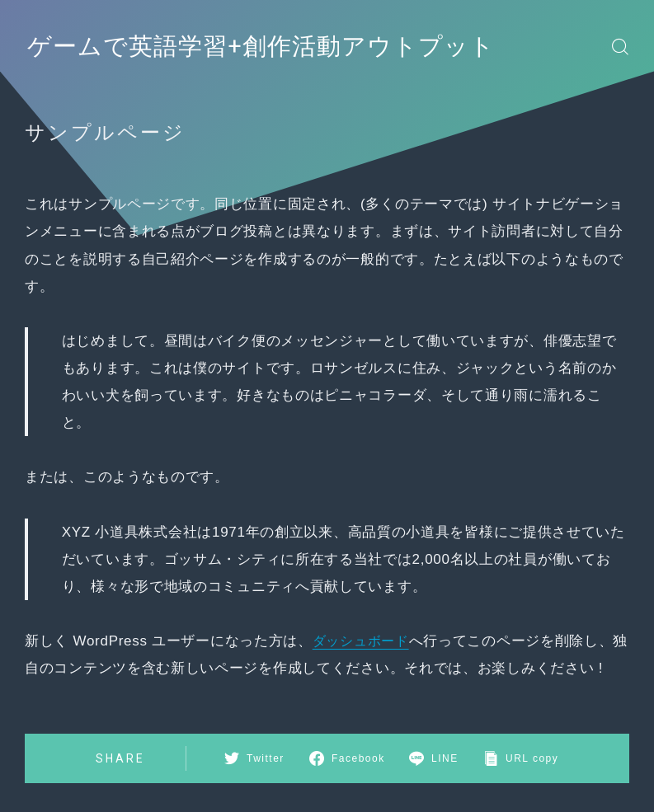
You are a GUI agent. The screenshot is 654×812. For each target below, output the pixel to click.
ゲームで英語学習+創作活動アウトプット (276, 46)
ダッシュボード (364, 641)
